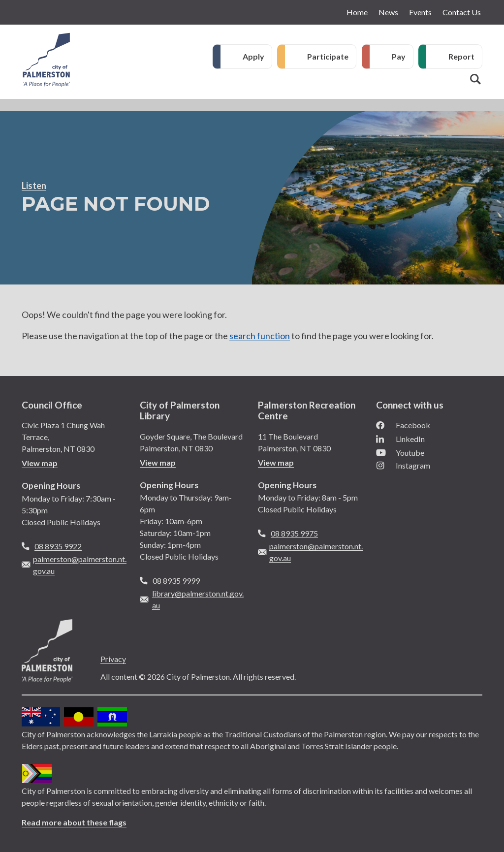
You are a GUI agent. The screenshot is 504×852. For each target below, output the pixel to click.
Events (420, 12)
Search (475, 79)
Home (357, 12)
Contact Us (462, 12)
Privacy (113, 659)
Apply (253, 56)
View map (40, 463)
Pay (399, 56)
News (388, 12)
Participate (328, 56)
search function (260, 336)
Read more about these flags (74, 822)
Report (461, 56)
